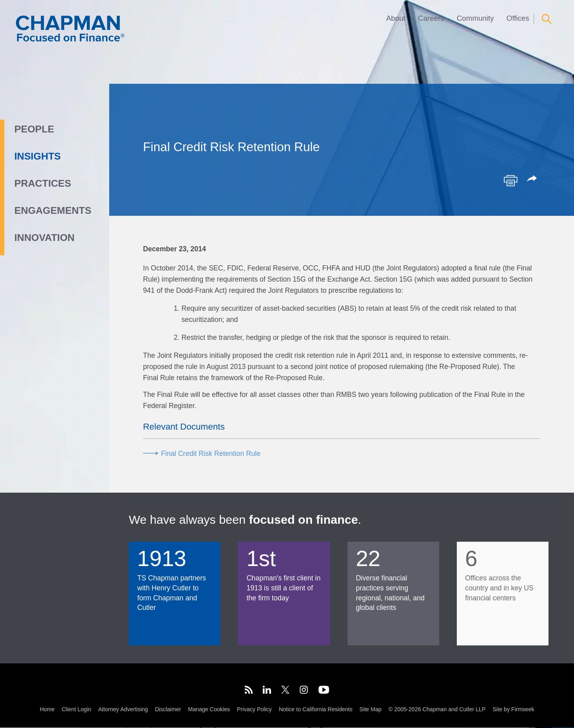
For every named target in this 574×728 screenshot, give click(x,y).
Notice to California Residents (316, 710)
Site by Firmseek (513, 710)
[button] (533, 179)
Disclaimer (168, 710)
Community (475, 18)
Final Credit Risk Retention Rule (211, 454)
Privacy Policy (255, 710)
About (396, 18)
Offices (518, 18)
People (34, 129)
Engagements (53, 210)
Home (47, 710)
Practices (43, 183)
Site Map (371, 710)
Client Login (77, 710)
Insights (37, 156)
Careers (431, 18)
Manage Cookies (209, 710)
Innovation (44, 238)
